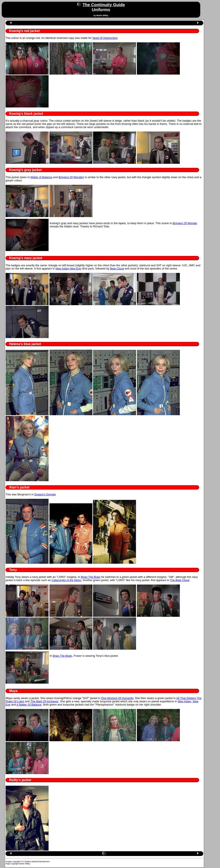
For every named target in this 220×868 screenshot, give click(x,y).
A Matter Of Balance (29, 705)
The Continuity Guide (104, 5)
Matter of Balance (41, 177)
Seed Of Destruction (105, 38)
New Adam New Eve (68, 269)
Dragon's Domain (45, 494)
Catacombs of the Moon (66, 580)
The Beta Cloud (180, 580)
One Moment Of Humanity (117, 698)
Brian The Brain (91, 577)
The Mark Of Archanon (44, 701)
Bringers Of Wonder (71, 177)
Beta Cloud (117, 269)
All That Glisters (186, 698)
